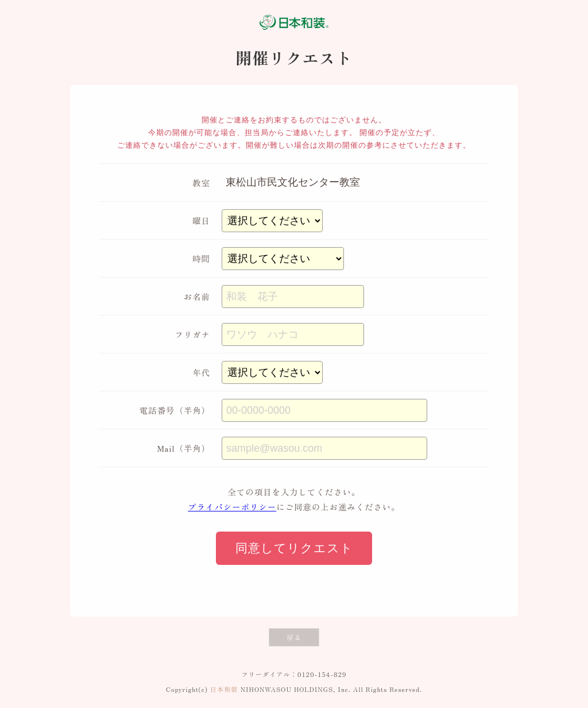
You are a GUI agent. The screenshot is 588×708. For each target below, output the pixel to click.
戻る (294, 637)
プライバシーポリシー (232, 507)
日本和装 (224, 689)
